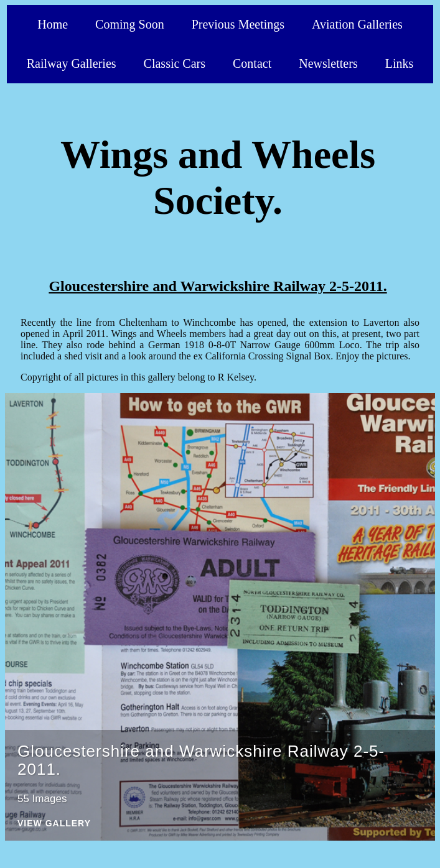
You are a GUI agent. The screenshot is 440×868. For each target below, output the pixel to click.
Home (53, 24)
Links (400, 63)
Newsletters (328, 63)
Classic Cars (175, 63)
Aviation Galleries (357, 24)
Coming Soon (130, 24)
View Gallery (54, 824)
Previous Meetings (238, 24)
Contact (252, 63)
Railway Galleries (72, 63)
